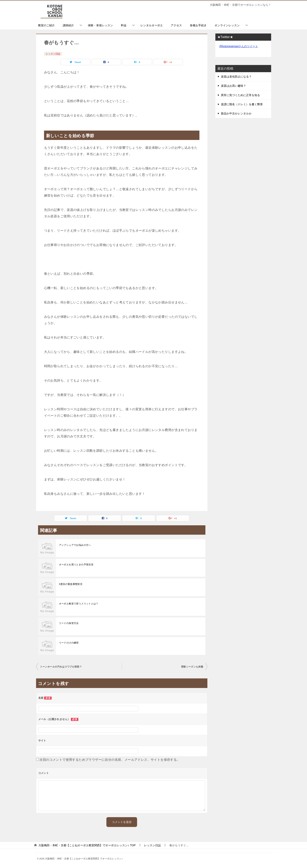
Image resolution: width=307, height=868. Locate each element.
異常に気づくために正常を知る (240, 95)
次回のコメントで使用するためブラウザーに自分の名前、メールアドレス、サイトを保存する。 (110, 760)
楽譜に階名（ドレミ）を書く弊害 (242, 104)
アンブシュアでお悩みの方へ (75, 545)
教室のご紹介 (46, 25)
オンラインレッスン (227, 25)
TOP (87, 845)
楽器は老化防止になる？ (236, 77)
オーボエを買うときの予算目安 (76, 565)
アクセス (176, 25)
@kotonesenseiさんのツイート (239, 46)
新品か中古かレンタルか (236, 113)
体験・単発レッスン (100, 25)
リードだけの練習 (69, 643)
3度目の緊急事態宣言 (71, 584)
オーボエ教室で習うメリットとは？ (79, 604)
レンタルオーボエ (152, 25)
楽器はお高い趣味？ (233, 86)
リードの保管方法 (69, 623)
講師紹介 (68, 25)
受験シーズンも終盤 (192, 667)
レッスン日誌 (53, 54)
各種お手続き (198, 25)
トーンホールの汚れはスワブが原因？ (61, 667)
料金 (124, 25)
